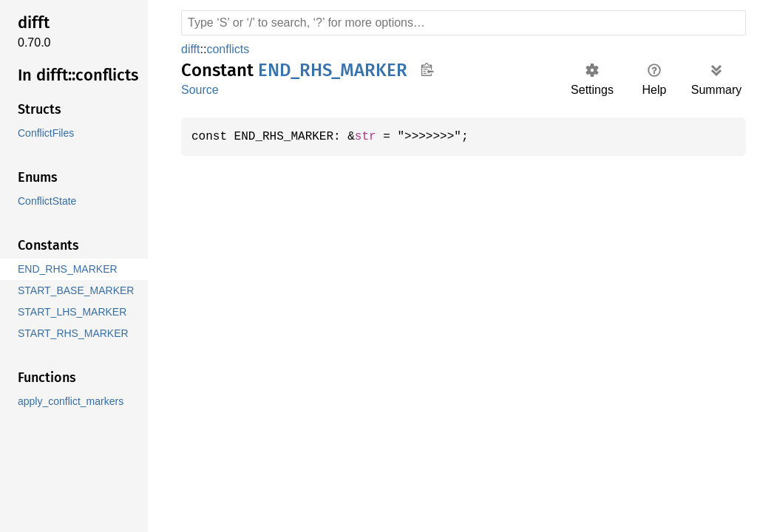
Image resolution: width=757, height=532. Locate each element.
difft (193, 49)
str (373, 137)
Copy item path (427, 69)
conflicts (232, 49)
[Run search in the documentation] (464, 23)
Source (200, 90)
